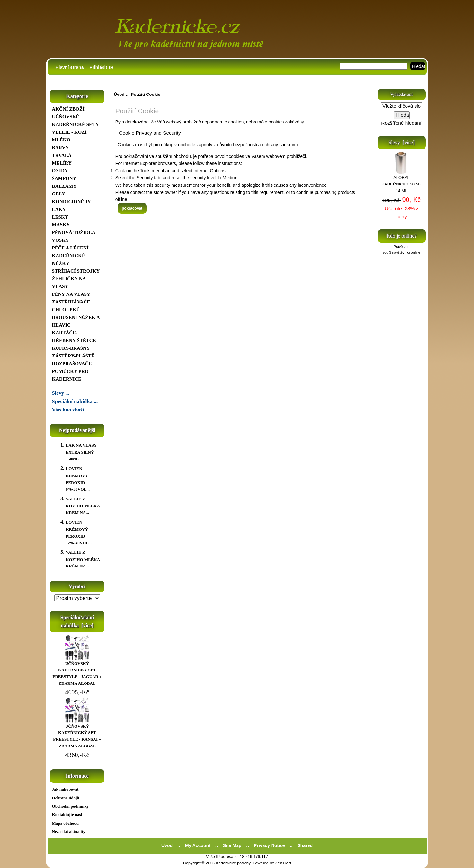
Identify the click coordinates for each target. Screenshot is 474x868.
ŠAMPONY (64, 178)
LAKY (59, 209)
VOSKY (61, 240)
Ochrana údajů (66, 798)
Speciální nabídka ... (75, 401)
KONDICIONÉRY (72, 202)
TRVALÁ (62, 155)
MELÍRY (62, 163)
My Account (198, 845)
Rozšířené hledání (401, 123)
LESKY (60, 217)
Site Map (232, 845)
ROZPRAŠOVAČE (72, 364)
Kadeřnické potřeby (233, 863)
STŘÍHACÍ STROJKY (76, 271)
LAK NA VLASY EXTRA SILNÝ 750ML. (81, 452)
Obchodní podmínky (71, 806)
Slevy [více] (402, 143)
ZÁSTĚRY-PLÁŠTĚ (73, 356)
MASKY (61, 225)
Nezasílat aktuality (69, 832)
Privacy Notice (269, 845)
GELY (59, 194)
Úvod (119, 94)
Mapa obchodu (65, 823)
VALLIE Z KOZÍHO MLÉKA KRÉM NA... (83, 506)
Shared (305, 845)
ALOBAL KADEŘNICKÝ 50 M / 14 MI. (401, 182)
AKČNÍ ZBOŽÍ (68, 109)
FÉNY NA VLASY (71, 294)
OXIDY (60, 171)
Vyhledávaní (402, 94)
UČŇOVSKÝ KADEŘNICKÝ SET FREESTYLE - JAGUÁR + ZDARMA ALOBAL (77, 671)
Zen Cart (283, 863)
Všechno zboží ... (71, 410)
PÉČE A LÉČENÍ (70, 248)
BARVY (61, 148)
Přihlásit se (101, 67)
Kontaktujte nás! (67, 814)
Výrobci (77, 586)
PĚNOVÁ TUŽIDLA (74, 232)
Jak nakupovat (65, 789)
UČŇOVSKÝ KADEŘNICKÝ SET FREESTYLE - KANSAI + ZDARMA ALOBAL (77, 734)
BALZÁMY (64, 186)
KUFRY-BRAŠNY (71, 348)
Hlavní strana (69, 67)
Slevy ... (61, 393)
